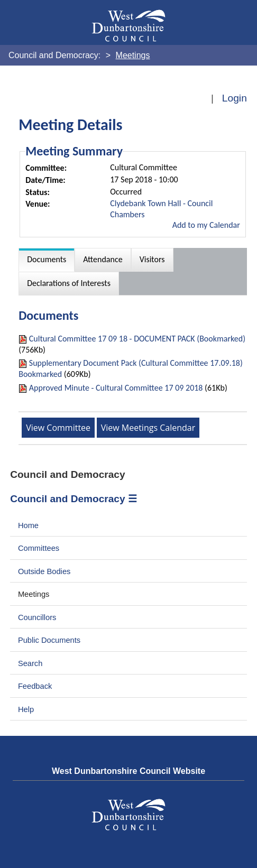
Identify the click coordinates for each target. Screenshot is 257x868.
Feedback (35, 686)
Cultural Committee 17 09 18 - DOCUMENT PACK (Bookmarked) (137, 339)
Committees (39, 548)
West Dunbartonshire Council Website (128, 771)
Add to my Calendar (206, 225)
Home (28, 525)
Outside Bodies (44, 571)
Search (30, 663)
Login (235, 98)
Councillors (37, 617)
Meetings (34, 594)
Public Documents (49, 640)
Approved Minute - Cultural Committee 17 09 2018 (116, 388)
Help (26, 709)
